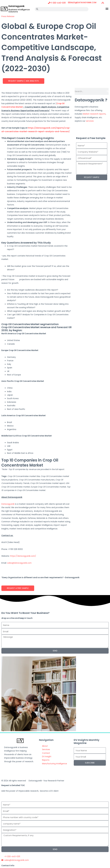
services (90, 121)
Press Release (8, 16)
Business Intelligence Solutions (19, 11)
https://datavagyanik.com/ (23, 556)
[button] (107, 9)
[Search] (108, 91)
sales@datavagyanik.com (19, 563)
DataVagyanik (16, 6)
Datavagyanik (8, 504)
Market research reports (94, 114)
